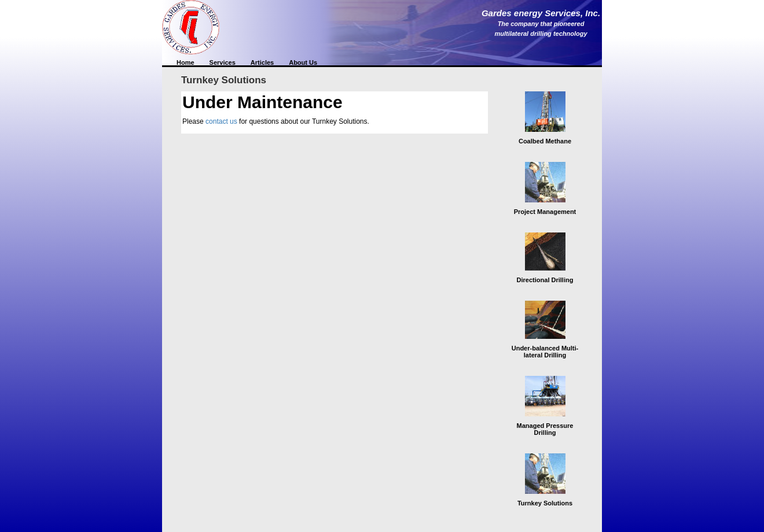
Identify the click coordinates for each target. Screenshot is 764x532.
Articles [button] (262, 62)
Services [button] (223, 62)
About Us (303, 62)
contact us (221, 121)
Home (186, 62)
